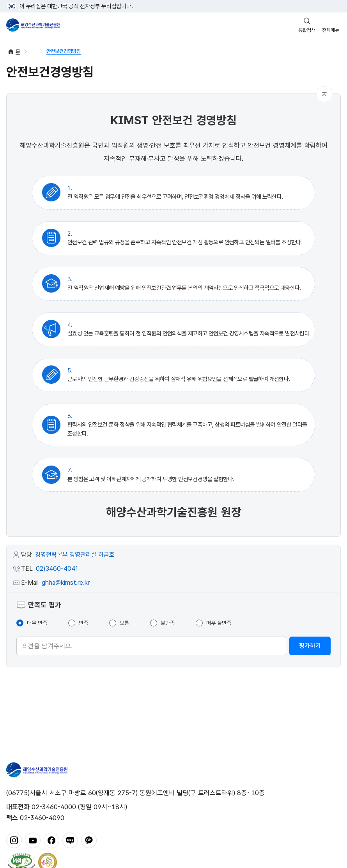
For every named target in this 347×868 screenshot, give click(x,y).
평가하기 (310, 646)
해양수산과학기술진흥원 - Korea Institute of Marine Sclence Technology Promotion (33, 25)
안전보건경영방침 (64, 51)
